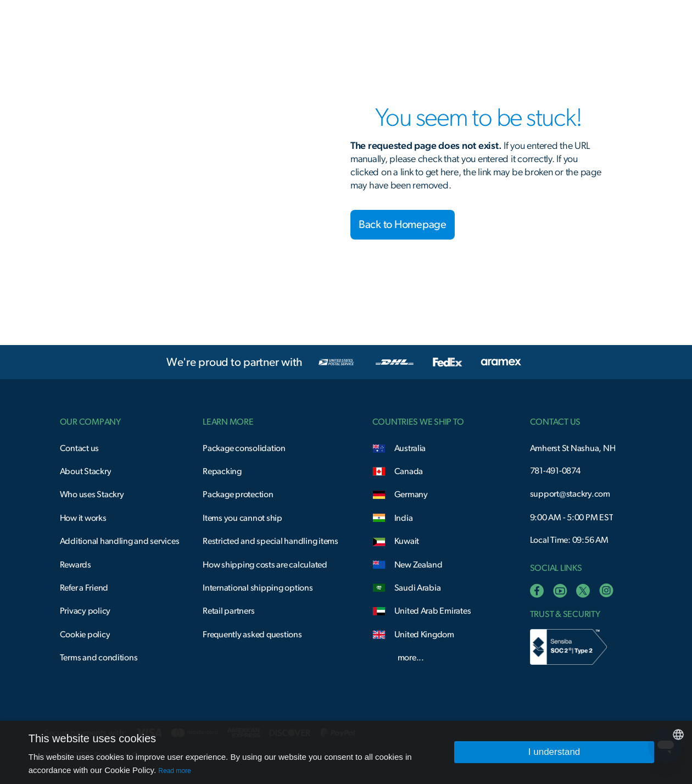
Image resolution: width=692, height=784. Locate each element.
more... (411, 658)
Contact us (79, 448)
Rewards (76, 565)
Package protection (238, 494)
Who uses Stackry (92, 494)
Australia (410, 448)
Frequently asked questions (252, 635)
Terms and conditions (99, 658)
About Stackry (86, 471)
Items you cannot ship (242, 518)
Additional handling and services (120, 541)
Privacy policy (85, 611)
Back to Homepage (403, 225)
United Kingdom (424, 635)
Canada (409, 471)
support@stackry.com (570, 494)
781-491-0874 (555, 471)
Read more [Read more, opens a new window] (174, 771)
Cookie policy (85, 635)
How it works (83, 518)
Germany (411, 494)
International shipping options (258, 588)
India (404, 518)
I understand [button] (554, 752)
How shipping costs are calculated (265, 565)
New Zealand (418, 565)
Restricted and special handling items (270, 541)
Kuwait (407, 541)
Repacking (222, 471)
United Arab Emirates (433, 611)
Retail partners (228, 611)
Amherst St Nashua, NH (573, 448)
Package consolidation (244, 448)
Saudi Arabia (418, 588)
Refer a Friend (84, 588)
